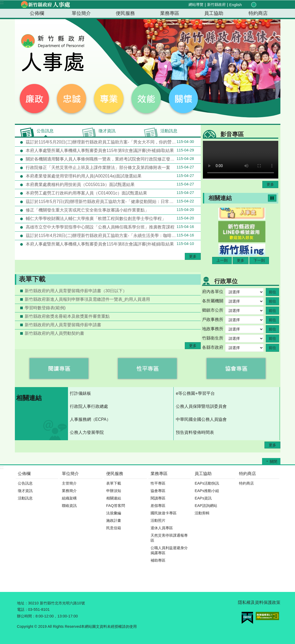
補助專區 (158, 560)
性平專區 (158, 483)
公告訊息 (25, 483)
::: (2, 3)
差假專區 (158, 506)
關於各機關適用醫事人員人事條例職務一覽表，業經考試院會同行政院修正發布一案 (109, 159)
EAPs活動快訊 (207, 483)
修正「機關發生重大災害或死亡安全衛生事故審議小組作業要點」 (109, 210)
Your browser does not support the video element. (241, 160)
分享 (266, 5)
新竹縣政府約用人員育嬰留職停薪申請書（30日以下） (76, 291)
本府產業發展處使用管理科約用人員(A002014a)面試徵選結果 (109, 176)
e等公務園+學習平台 (195, 393)
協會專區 (158, 491)
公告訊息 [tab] (45, 131)
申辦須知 (114, 491)
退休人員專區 (162, 528)
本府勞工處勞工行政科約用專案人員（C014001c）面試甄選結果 (109, 193)
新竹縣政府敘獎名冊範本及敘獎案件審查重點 (67, 316)
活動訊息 (25, 498)
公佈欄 (37, 13)
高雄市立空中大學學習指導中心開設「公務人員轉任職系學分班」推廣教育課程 (109, 227)
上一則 (222, 260)
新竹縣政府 (216, 5)
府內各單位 (213, 292)
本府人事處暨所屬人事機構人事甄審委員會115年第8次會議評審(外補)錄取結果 (109, 244)
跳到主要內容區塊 (3, 3)
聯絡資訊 (69, 506)
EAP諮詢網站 (206, 506)
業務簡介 (69, 491)
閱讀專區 (158, 498)
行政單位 (226, 281)
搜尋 (272, 5)
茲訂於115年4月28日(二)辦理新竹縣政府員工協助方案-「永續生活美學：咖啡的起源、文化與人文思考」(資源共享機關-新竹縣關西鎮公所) (113, 235)
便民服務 (125, 13)
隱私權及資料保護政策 (259, 602)
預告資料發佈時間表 (195, 432)
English (235, 5)
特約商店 (258, 13)
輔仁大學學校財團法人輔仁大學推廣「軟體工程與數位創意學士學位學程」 (109, 218)
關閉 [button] (273, 461)
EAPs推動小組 (207, 491)
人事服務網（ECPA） (90, 419)
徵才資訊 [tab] (107, 131)
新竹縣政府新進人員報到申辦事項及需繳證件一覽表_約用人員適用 (87, 299)
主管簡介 (69, 483)
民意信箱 (114, 528)
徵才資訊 (25, 491)
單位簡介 (81, 13)
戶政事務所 (213, 319)
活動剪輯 (202, 513)
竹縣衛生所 (213, 338)
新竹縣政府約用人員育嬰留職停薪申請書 (63, 325)
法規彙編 (114, 513)
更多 (193, 256)
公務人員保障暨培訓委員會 (201, 406)
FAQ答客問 (116, 506)
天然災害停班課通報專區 (169, 538)
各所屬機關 (213, 301)
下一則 (259, 260)
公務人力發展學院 (87, 432)
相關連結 (220, 198)
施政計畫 (114, 520)
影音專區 (232, 134)
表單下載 (32, 279)
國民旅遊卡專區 (164, 513)
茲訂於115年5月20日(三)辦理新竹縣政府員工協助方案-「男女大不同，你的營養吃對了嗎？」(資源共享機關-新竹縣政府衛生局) (113, 142)
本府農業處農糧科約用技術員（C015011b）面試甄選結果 (109, 184)
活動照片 (158, 520)
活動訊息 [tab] (169, 131)
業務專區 (170, 13)
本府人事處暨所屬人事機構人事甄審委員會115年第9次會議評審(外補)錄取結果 (109, 150)
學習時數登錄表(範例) (45, 308)
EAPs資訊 (203, 498)
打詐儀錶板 (80, 393)
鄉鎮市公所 (213, 310)
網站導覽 (196, 5)
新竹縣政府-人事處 (45, 5)
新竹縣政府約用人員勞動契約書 (54, 333)
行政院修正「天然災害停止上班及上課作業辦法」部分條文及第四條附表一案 (109, 167)
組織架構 (69, 498)
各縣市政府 (213, 347)
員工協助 (214, 13)
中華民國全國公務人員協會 (201, 419)
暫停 (272, 198)
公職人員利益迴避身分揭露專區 (169, 550)
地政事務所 (213, 329)
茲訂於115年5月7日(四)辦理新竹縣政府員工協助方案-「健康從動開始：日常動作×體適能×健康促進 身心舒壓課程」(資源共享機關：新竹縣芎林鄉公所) (113, 201)
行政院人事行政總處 (89, 406)
